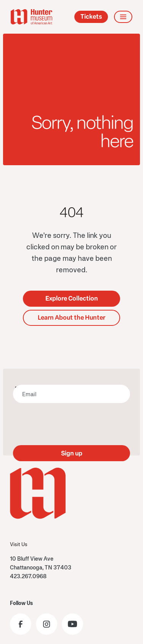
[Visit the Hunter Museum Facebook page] (21, 624)
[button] (123, 17)
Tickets (91, 17)
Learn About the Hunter (71, 318)
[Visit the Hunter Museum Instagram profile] (47, 624)
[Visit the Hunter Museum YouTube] (72, 624)
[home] (31, 17)
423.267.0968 (28, 576)
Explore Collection (72, 298)
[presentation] (72, 424)
